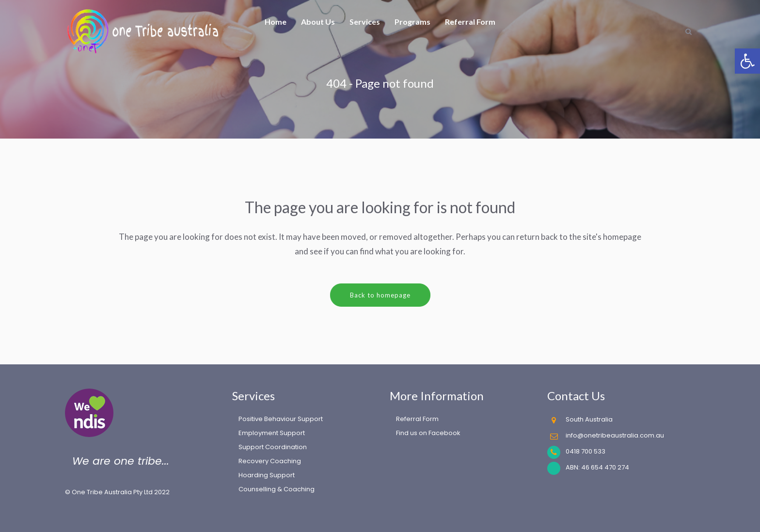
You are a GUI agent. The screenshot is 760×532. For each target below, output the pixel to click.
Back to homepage (380, 295)
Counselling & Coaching (277, 489)
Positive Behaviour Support (281, 419)
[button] (747, 61)
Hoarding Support (267, 475)
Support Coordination (273, 447)
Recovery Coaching (270, 461)
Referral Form (417, 419)
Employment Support (272, 433)
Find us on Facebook (428, 433)
